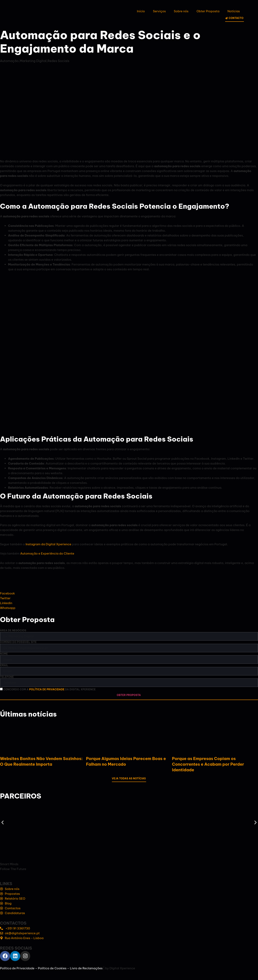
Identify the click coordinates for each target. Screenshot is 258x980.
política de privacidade (47, 690)
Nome (4, 654)
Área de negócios (13, 630)
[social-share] (129, 593)
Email (4, 665)
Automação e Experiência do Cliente (47, 553)
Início (141, 11)
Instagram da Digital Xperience (48, 544)
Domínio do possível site (18, 642)
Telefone (7, 677)
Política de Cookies (52, 968)
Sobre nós (181, 11)
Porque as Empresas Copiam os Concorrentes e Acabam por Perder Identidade (208, 764)
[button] (3, 822)
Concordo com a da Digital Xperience (49, 690)
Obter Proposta (208, 11)
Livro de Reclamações (86, 968)
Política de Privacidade (17, 968)
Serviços (159, 11)
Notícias (234, 11)
